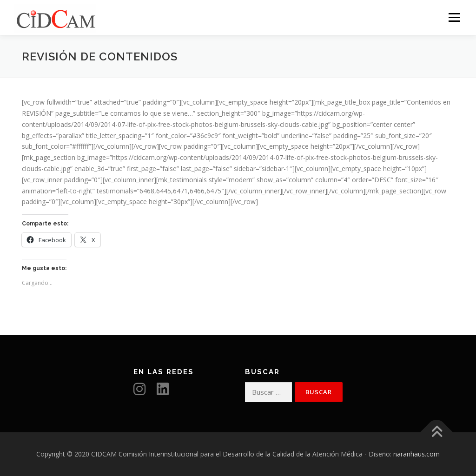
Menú (454, 17)
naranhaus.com (416, 454)
